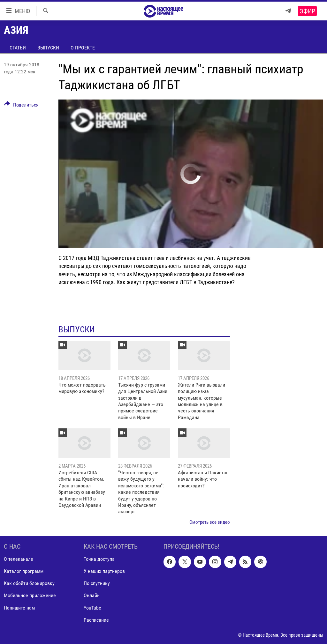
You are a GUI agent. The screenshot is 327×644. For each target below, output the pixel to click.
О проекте (83, 48)
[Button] (21, 106)
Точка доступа (99, 559)
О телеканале (19, 559)
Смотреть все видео (210, 522)
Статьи (18, 48)
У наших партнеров (104, 571)
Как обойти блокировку (29, 584)
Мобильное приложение (30, 596)
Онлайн (92, 596)
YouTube (92, 608)
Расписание (96, 620)
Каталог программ (24, 571)
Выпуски (48, 48)
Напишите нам (19, 608)
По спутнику (97, 584)
